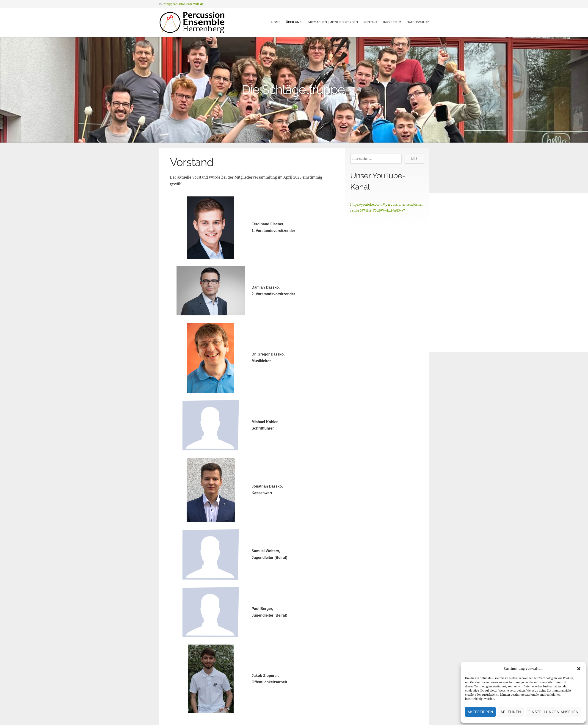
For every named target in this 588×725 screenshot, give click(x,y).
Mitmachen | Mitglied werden (333, 22)
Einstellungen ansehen (553, 712)
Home (276, 22)
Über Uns (294, 22)
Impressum (392, 22)
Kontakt (370, 22)
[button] (579, 669)
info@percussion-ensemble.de (183, 4)
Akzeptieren (480, 712)
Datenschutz (418, 22)
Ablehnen (511, 712)
